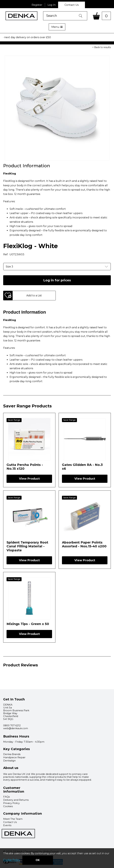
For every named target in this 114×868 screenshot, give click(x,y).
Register (37, 5)
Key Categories (17, 749)
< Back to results (102, 47)
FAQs (6, 797)
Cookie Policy (12, 860)
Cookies (8, 806)
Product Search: (43, 11)
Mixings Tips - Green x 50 (28, 624)
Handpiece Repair (14, 757)
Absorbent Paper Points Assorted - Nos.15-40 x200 (84, 544)
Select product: (0, 41)
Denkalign (9, 761)
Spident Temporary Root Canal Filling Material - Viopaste (27, 546)
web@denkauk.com (16, 728)
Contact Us (72, 5)
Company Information (23, 814)
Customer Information (14, 790)
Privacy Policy (11, 803)
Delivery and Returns (16, 800)
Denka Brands (12, 754)
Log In (52, 5)
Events (7, 825)
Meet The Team (13, 819)
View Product (29, 479)
